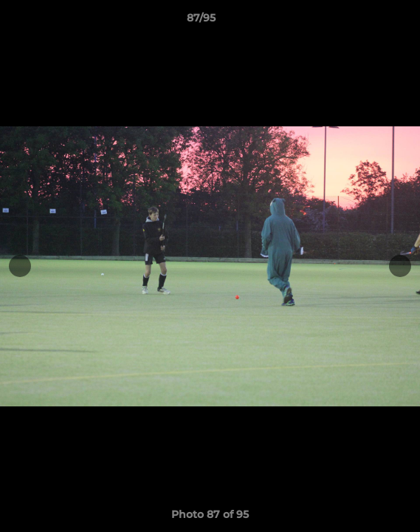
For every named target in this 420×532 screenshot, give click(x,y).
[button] (367, 21)
